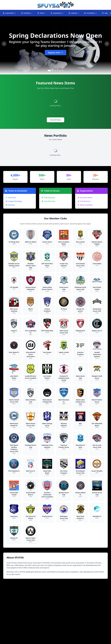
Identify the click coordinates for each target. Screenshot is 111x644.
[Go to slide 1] (49, 71)
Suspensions (57, 13)
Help (105, 13)
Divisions (10, 205)
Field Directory (48, 198)
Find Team (11, 198)
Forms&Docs (91, 13)
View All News (56, 120)
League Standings (14, 201)
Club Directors (84, 201)
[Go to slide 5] (60, 71)
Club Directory (48, 201)
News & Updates (85, 205)
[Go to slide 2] (53, 71)
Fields (42, 13)
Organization (10, 13)
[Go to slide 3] (55, 71)
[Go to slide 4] (58, 71)
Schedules (27, 13)
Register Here (56, 53)
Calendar (74, 13)
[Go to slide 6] (63, 71)
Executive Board (85, 198)
